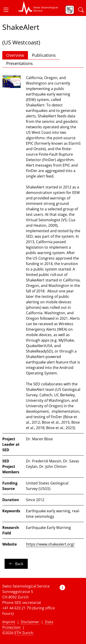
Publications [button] (44, 55)
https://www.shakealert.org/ (50, 544)
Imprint (9, 622)
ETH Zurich (24, 633)
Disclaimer (30, 622)
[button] (8, 10)
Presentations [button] (19, 63)
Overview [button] (15, 55)
